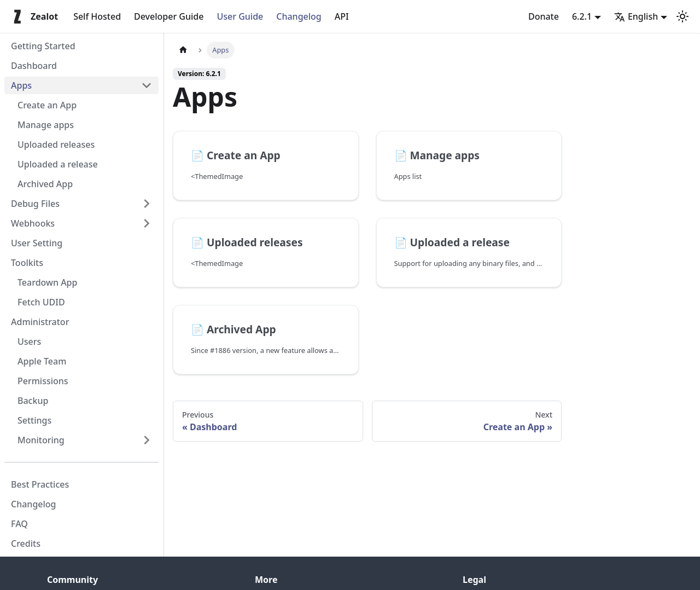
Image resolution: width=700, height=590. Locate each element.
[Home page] (183, 50)
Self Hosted (97, 16)
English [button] (636, 16)
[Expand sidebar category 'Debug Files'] (147, 204)
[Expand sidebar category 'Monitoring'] (147, 440)
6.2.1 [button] (582, 16)
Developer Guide (169, 16)
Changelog (299, 16)
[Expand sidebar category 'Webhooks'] (147, 223)
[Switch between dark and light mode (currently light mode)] (682, 16)
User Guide (240, 16)
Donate (544, 16)
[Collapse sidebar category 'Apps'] (147, 85)
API (342, 16)
